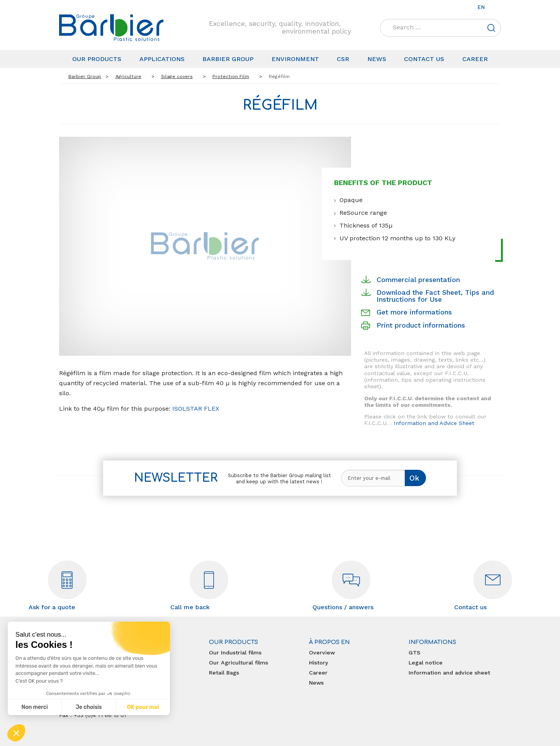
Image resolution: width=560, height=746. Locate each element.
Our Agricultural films (238, 663)
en (481, 7)
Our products (97, 59)
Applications (162, 59)
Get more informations (414, 312)
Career (475, 59)
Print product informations (421, 325)
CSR (343, 59)
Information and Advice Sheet (434, 423)
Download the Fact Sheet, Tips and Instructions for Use (435, 296)
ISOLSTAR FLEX (195, 409)
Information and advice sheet (449, 673)
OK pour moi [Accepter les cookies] (143, 707)
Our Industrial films (235, 653)
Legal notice (426, 663)
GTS (414, 653)
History (319, 663)
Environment (295, 59)
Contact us (424, 59)
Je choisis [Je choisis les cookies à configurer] (89, 707)
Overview (322, 653)
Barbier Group (228, 59)
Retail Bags (224, 673)
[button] (16, 733)
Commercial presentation (418, 280)
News (377, 59)
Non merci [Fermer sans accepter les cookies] (34, 707)
